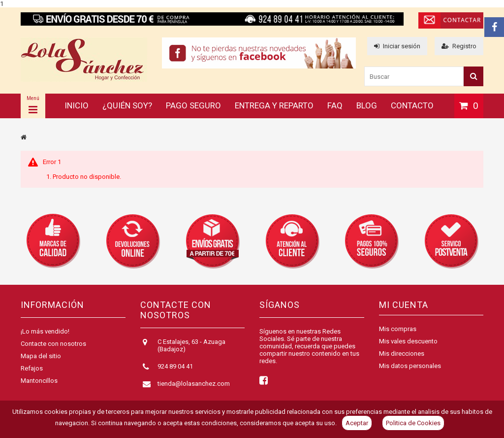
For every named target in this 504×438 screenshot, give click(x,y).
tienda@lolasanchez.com (194, 384)
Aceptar (357, 423)
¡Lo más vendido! (45, 331)
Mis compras (398, 329)
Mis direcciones (402, 354)
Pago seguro (193, 105)
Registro (459, 46)
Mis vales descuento (408, 341)
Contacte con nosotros (53, 344)
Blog (367, 105)
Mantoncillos (39, 381)
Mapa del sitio (41, 356)
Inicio (77, 105)
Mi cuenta (404, 305)
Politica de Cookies (413, 423)
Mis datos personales (410, 366)
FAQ (335, 105)
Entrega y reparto (274, 105)
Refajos (32, 368)
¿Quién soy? (127, 105)
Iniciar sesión (397, 46)
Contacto (412, 105)
